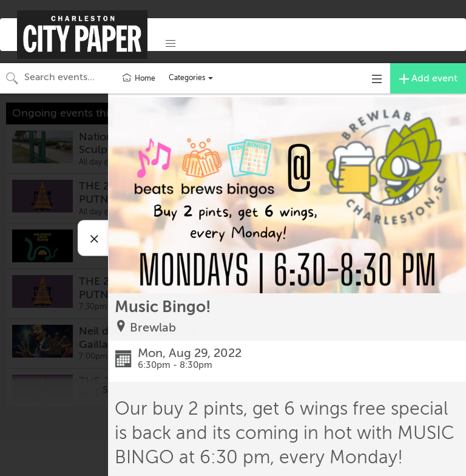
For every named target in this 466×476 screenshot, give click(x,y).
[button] (171, 44)
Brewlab (153, 328)
